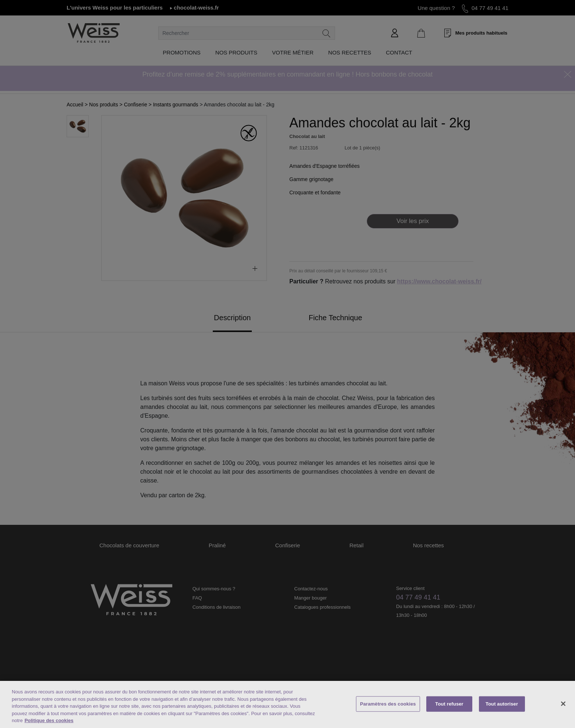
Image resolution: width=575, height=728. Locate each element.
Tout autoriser (502, 704)
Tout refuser (449, 704)
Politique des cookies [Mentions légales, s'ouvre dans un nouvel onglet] (49, 720)
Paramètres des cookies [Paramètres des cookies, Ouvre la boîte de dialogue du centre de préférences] (388, 704)
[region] (287, 704)
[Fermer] (563, 704)
